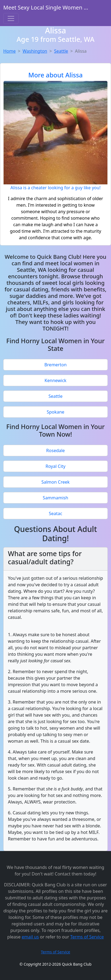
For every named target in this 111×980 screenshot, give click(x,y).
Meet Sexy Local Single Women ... (46, 7)
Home (10, 51)
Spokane (55, 412)
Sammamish (55, 498)
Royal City (55, 466)
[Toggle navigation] (11, 18)
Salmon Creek (56, 482)
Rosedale (55, 450)
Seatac (55, 513)
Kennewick (55, 380)
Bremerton (56, 365)
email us (30, 937)
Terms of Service (87, 937)
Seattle (61, 51)
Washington (35, 51)
